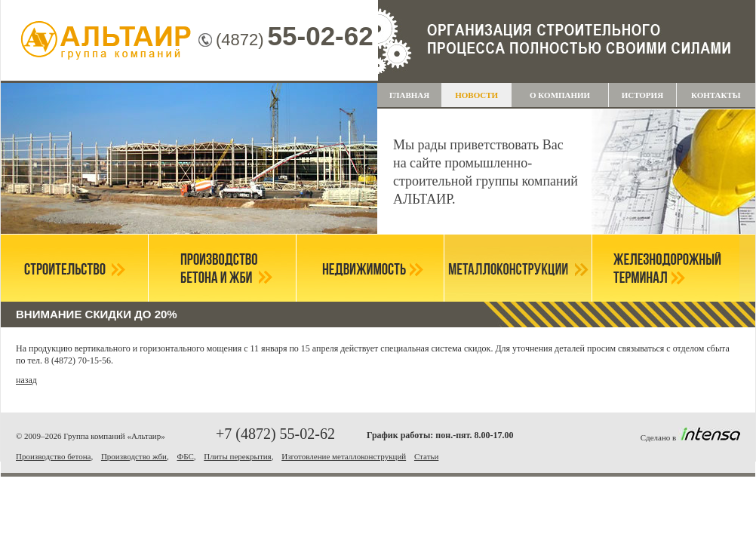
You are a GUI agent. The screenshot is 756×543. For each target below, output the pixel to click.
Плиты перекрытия (237, 456)
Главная (409, 95)
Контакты (716, 95)
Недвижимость (370, 268)
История (642, 95)
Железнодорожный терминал (666, 268)
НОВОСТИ (476, 95)
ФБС (185, 456)
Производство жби (134, 456)
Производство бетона (53, 456)
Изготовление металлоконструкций (344, 456)
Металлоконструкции (518, 268)
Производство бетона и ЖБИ (222, 268)
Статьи (426, 456)
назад (26, 380)
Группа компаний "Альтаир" (106, 41)
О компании (560, 95)
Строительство (74, 268)
